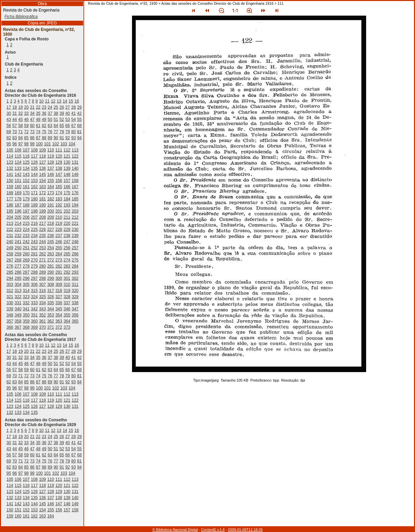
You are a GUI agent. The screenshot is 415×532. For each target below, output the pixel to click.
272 (51, 260)
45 (21, 120)
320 (75, 291)
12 (53, 101)
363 (59, 321)
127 (42, 162)
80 (73, 132)
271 (42, 260)
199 (42, 211)
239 (75, 236)
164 (51, 187)
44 (14, 120)
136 (42, 168)
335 (51, 303)
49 (44, 120)
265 (67, 254)
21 (32, 107)
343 (42, 309)
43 (9, 120)
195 (10, 211)
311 (75, 285)
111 (59, 150)
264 (59, 254)
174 (59, 193)
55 (79, 120)
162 (34, 187)
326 (51, 297)
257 (75, 248)
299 (51, 278)
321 (10, 297)
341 (26, 309)
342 (34, 309)
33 (26, 113)
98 (26, 144)
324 (34, 297)
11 (47, 101)
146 (51, 175)
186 (10, 205)
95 (9, 144)
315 (34, 291)
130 (67, 162)
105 (10, 150)
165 (59, 187)
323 (26, 297)
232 (18, 236)
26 (62, 107)
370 (42, 327)
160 (18, 187)
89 (50, 138)
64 (56, 126)
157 (67, 181)
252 (34, 248)
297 (34, 278)
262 (42, 254)
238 (67, 236)
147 (59, 175)
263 (51, 254)
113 (75, 150)
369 (34, 327)
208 (42, 217)
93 (73, 138)
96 (14, 144)
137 (51, 168)
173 (51, 193)
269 (26, 260)
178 (18, 199)
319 (67, 291)
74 (38, 132)
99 (32, 144)
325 (42, 297)
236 (51, 236)
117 (34, 156)
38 (56, 113)
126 (34, 162)
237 (59, 236)
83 (14, 138)
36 (44, 113)
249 (10, 248)
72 (26, 132)
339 (10, 309)
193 (67, 205)
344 (51, 309)
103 (64, 144)
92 (68, 138)
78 (62, 132)
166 (67, 187)
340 (18, 309)
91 (62, 138)
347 (75, 309)
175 (67, 193)
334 (42, 303)
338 (75, 303)
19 (21, 107)
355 (67, 315)
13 (59, 101)
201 (59, 211)
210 (59, 217)
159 (10, 187)
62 (44, 126)
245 (51, 242)
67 (73, 126)
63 (50, 126)
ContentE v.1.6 (213, 530)
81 (79, 132)
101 (48, 144)
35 (38, 113)
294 (10, 278)
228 (59, 230)
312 (10, 291)
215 (26, 223)
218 (51, 223)
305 (26, 285)
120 (59, 156)
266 (75, 254)
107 (26, 150)
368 (26, 327)
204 (10, 217)
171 (34, 193)
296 (26, 278)
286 (18, 272)
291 (59, 272)
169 (18, 193)
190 (42, 205)
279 (34, 266)
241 (18, 242)
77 (56, 132)
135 (34, 168)
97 (21, 144)
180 (34, 199)
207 (34, 217)
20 (26, 107)
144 (34, 175)
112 (67, 150)
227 (51, 230)
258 (10, 254)
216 (34, 223)
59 (26, 126)
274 (67, 260)
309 (59, 285)
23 (44, 107)
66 (68, 126)
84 (21, 138)
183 (59, 199)
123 (10, 162)
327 (59, 297)
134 (26, 168)
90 (56, 138)
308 (51, 285)
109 (42, 150)
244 (42, 242)
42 (79, 113)
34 (32, 113)
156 (59, 181)
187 (18, 205)
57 (14, 126)
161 (26, 187)
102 (56, 144)
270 (34, 260)
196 (18, 211)
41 (73, 113)
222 (10, 230)
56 (9, 126)
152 (26, 181)
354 (59, 315)
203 (75, 211)
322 (18, 297)
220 (67, 223)
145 (42, 175)
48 (38, 120)
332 (26, 303)
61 (38, 126)
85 (26, 138)
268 (18, 260)
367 (18, 327)
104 (72, 144)
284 (75, 266)
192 (59, 205)
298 (42, 278)
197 (26, 211)
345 (59, 309)
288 (34, 272)
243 (34, 242)
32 (21, 113)
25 (56, 107)
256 (67, 248)
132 (10, 168)
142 (18, 175)
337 (67, 303)
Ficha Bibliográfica (21, 17)
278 (26, 266)
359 (26, 321)
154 (42, 181)
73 (32, 132)
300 (59, 278)
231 (10, 236)
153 (34, 181)
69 (9, 132)
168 (10, 193)
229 (67, 230)
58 (21, 126)
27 (68, 107)
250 (18, 248)
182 (51, 199)
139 (67, 168)
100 (39, 144)
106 (18, 150)
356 (75, 315)
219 (59, 223)
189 (34, 205)
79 (68, 132)
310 (67, 285)
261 (34, 254)
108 (34, 150)
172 (42, 193)
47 (32, 120)
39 (62, 113)
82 (9, 138)
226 (42, 230)
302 (75, 278)
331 (18, 303)
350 (26, 315)
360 (34, 321)
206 (26, 217)
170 (26, 193)
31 (14, 113)
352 (42, 315)
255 (59, 248)
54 (73, 120)
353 (51, 315)
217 (42, 223)
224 (26, 230)
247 (67, 242)
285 (10, 272)
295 (18, 278)
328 (67, 297)
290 (51, 272)
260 (26, 254)
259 (18, 254)
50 (50, 120)
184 (67, 199)
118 (42, 156)
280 (42, 266)
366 (10, 327)
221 (75, 223)
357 (10, 321)
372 (59, 327)
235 (42, 236)
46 (26, 120)
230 (75, 230)
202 (67, 211)
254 (51, 248)
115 (18, 156)
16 (77, 101)
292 (67, 272)
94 (79, 138)
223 (18, 230)
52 (62, 120)
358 (18, 321)
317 (51, 291)
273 (59, 260)
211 (67, 217)
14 (65, 101)
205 (18, 217)
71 (21, 132)
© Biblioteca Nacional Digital (175, 530)
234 (34, 236)
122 (75, 156)
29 (79, 107)
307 (42, 285)
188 (26, 205)
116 (26, 156)
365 (75, 321)
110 (51, 150)
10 (41, 101)
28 (73, 107)
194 (75, 205)
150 (10, 181)
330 (10, 303)
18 (14, 107)
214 (18, 223)
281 (51, 266)
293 (75, 272)
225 (34, 230)
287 (26, 272)
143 (26, 175)
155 (51, 181)
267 (10, 260)
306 (34, 285)
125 (26, 162)
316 (42, 291)
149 (75, 175)
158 (75, 181)
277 (18, 266)
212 (75, 217)
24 (50, 107)
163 (42, 187)
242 (26, 242)
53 (68, 120)
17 (9, 107)
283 (67, 266)
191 (51, 205)
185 (75, 199)
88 (44, 138)
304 (18, 285)
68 (79, 126)
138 (59, 168)
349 (18, 315)
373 (67, 327)
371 (51, 327)
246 (59, 242)
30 (9, 113)
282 (59, 266)
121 (67, 156)
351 (34, 315)
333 (34, 303)
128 (51, 162)
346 (67, 309)
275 (75, 260)
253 (42, 248)
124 (18, 162)
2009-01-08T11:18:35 (246, 530)
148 (67, 175)
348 (10, 315)
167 (75, 187)
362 (51, 321)
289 (42, 272)
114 (10, 156)
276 (10, 266)
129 (59, 162)
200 (51, 211)
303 (10, 285)
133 (18, 168)
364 (67, 321)
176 (75, 193)
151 (18, 181)
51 (56, 120)
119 (51, 156)
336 (59, 303)
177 (10, 199)
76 (50, 132)
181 (42, 199)
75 (44, 132)
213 (10, 223)
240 (10, 242)
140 (75, 168)
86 (32, 138)
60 (32, 126)
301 (67, 278)
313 (18, 291)
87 (38, 138)
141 (10, 175)
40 (68, 113)
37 (50, 113)
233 (26, 236)
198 (34, 211)
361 (42, 321)
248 (75, 242)
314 (26, 291)
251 (26, 248)
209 (51, 217)
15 (71, 101)
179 (26, 199)
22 (38, 107)
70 (14, 132)
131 (75, 162)
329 (75, 297)
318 (59, 291)
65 (62, 126)
